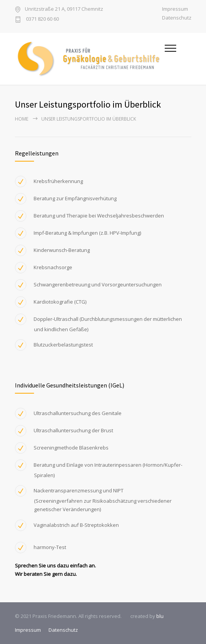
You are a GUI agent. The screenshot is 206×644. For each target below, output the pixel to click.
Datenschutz (177, 18)
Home (22, 119)
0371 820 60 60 (42, 19)
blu (160, 616)
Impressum (175, 9)
